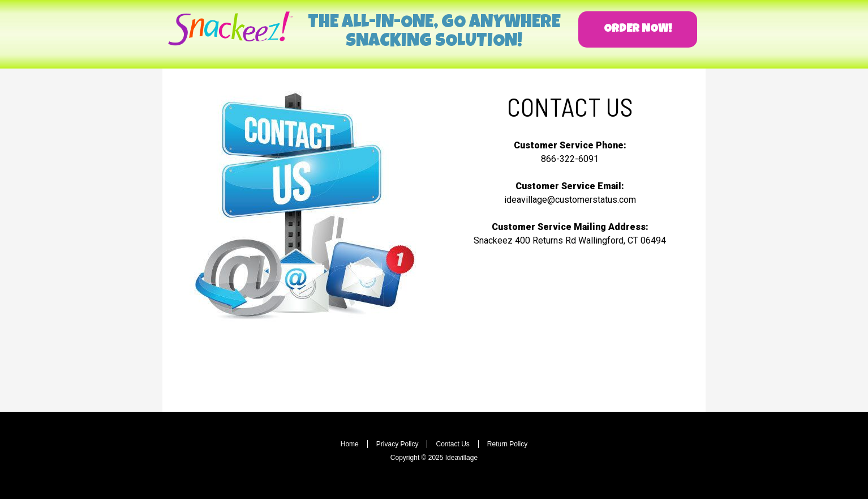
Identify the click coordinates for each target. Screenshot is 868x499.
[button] (638, 29)
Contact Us (452, 444)
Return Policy (507, 444)
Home (350, 444)
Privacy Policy (398, 444)
